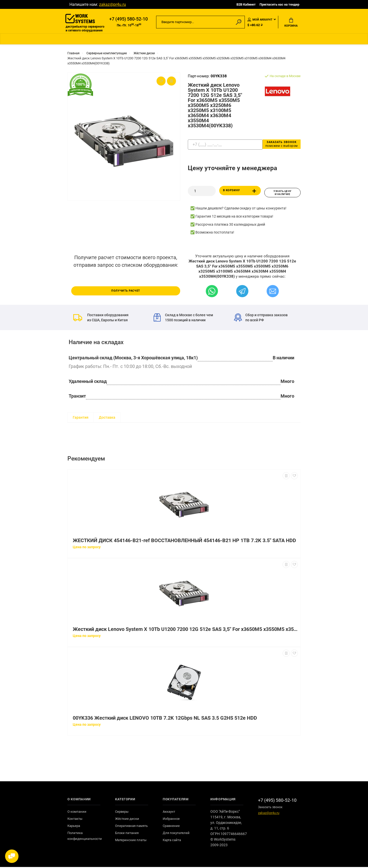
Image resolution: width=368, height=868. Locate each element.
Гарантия (81, 418)
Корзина (291, 23)
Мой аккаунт (260, 20)
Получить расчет (126, 291)
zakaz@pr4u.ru (113, 4)
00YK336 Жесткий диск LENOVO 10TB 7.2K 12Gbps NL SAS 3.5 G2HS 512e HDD (165, 719)
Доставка (107, 418)
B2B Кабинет (246, 4)
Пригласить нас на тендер (279, 4)
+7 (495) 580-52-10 (128, 20)
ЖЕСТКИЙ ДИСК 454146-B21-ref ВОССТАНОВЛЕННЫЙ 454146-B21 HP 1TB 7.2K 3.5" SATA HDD (184, 542)
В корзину (241, 193)
